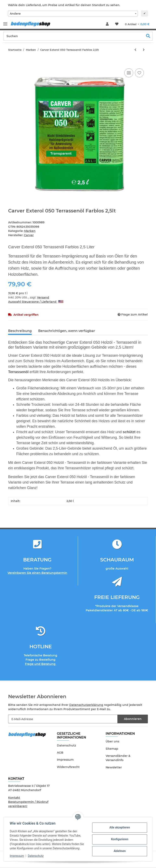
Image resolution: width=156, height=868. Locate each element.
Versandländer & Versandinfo (118, 758)
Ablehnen (119, 851)
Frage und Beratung (41, 664)
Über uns (112, 741)
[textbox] (73, 14)
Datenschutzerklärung (86, 705)
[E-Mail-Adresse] (63, 719)
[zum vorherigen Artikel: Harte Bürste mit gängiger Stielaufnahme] (135, 50)
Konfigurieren (119, 839)
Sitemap (112, 749)
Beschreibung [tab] (20, 331)
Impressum (65, 760)
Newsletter (114, 767)
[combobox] (73, 14)
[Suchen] (74, 36)
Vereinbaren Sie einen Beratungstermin (37, 573)
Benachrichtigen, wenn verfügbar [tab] (67, 331)
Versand (43, 297)
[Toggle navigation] (5, 22)
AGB (60, 753)
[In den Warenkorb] (11, 63)
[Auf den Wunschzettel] (139, 73)
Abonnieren (133, 719)
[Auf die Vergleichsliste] (129, 73)
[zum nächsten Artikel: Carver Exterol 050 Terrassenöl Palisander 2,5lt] (144, 50)
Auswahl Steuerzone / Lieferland (36, 302)
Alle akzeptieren (119, 827)
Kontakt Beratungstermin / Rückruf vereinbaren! (28, 802)
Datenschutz (66, 745)
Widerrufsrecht (68, 767)
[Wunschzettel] (117, 24)
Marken (30, 231)
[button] (107, 24)
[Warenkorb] (137, 24)
